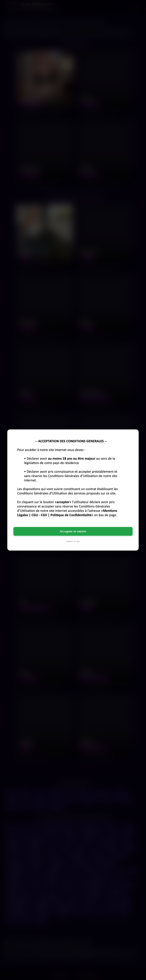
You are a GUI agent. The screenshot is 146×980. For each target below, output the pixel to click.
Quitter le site (73, 541)
